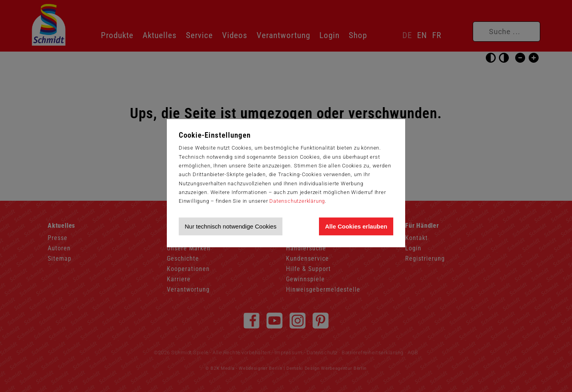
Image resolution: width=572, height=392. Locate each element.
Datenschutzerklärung (297, 201)
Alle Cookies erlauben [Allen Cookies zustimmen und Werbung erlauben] (356, 226)
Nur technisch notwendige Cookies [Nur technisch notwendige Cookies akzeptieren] (231, 226)
